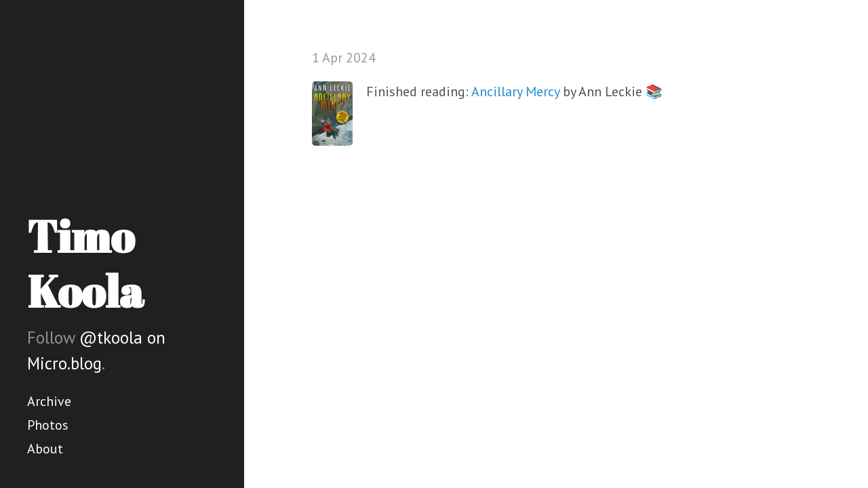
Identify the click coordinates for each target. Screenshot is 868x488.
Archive (49, 401)
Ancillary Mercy (515, 91)
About (45, 449)
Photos (48, 425)
